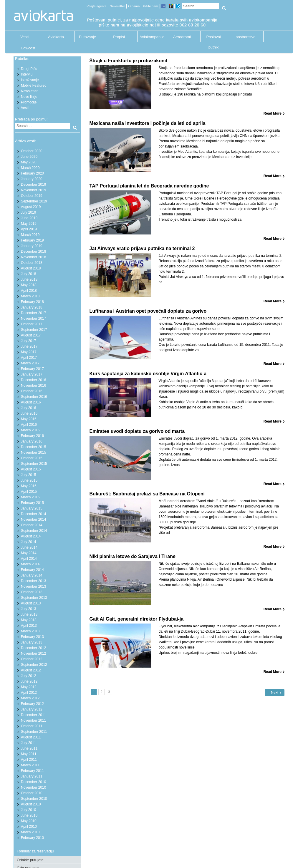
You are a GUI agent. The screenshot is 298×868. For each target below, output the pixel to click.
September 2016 (34, 397)
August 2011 (31, 737)
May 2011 (29, 754)
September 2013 (34, 598)
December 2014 (33, 514)
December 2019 (33, 185)
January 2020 (32, 179)
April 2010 (29, 827)
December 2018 (33, 252)
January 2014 (32, 575)
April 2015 (29, 492)
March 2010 (30, 832)
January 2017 (32, 374)
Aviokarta (56, 37)
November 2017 (33, 319)
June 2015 (29, 480)
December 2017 (33, 313)
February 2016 (32, 436)
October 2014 (32, 525)
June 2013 (29, 614)
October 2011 (32, 726)
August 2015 (31, 469)
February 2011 (32, 771)
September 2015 (34, 464)
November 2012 (33, 653)
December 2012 (33, 648)
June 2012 (29, 681)
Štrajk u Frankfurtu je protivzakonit (129, 61)
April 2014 (29, 559)
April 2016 (29, 425)
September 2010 (34, 799)
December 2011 (33, 715)
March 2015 (30, 497)
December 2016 (33, 380)
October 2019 (32, 196)
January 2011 (32, 776)
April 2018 (29, 291)
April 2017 (29, 358)
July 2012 (28, 676)
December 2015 (33, 447)
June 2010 (29, 815)
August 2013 (31, 603)
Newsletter (117, 6)
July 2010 (28, 810)
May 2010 (29, 821)
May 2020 (29, 162)
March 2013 (30, 631)
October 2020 (32, 151)
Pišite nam (150, 6)
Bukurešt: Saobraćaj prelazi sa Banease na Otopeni (147, 494)
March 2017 (30, 363)
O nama (134, 6)
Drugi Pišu (29, 69)
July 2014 (28, 542)
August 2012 (31, 670)
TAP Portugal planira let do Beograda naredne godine (149, 186)
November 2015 (33, 453)
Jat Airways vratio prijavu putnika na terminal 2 (142, 248)
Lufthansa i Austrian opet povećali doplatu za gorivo (148, 311)
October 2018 (32, 263)
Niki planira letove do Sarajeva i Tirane (133, 556)
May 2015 (29, 486)
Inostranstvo (245, 37)
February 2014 (32, 570)
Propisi (119, 37)
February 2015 (32, 503)
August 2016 (31, 402)
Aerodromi (182, 37)
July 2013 (28, 609)
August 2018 (31, 268)
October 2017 (32, 324)
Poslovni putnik (213, 38)
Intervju (27, 74)
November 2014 (33, 520)
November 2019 (33, 190)
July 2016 (28, 408)
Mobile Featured (34, 86)
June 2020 (29, 157)
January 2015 (32, 508)
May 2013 (29, 620)
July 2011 (28, 743)
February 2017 (32, 369)
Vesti (24, 37)
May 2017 (29, 352)
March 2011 (30, 765)
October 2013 (32, 592)
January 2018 (32, 307)
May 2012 (29, 687)
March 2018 (30, 296)
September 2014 (34, 531)
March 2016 (30, 430)
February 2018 (32, 302)
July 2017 (28, 341)
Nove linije (29, 97)
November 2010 (33, 787)
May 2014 (29, 553)
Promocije (29, 102)
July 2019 (28, 212)
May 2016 (29, 419)
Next (275, 693)
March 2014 (30, 564)
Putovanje (87, 37)
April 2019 (29, 229)
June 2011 (29, 748)
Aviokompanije (150, 37)
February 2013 (32, 637)
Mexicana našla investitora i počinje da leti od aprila (148, 123)
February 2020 (32, 173)
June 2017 (29, 346)
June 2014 (29, 547)
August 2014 (31, 536)
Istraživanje (30, 80)
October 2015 (32, 458)
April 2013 (29, 626)
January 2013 (32, 642)
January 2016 (32, 441)
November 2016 (33, 386)
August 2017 (31, 335)
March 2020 (30, 168)
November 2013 (33, 587)
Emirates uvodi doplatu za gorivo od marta (137, 431)
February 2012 (32, 704)
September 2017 (34, 330)
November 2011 (33, 720)
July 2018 (28, 274)
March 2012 (30, 698)
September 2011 (34, 732)
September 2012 (34, 665)
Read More (273, 113)
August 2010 (31, 804)
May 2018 (29, 285)
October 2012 (32, 659)
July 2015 (28, 475)
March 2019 (30, 235)
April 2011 (29, 760)
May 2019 (29, 224)
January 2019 (32, 246)
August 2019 (31, 207)
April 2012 (29, 693)
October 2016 (32, 391)
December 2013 (33, 581)
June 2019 (29, 218)
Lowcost (28, 48)
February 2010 (32, 838)
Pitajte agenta (96, 6)
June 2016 (29, 413)
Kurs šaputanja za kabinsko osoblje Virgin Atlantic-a (148, 374)
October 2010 (32, 793)
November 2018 (33, 257)
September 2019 (34, 201)
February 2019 (32, 240)
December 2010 (33, 782)
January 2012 (32, 709)
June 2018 (29, 279)
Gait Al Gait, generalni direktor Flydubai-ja (136, 619)
